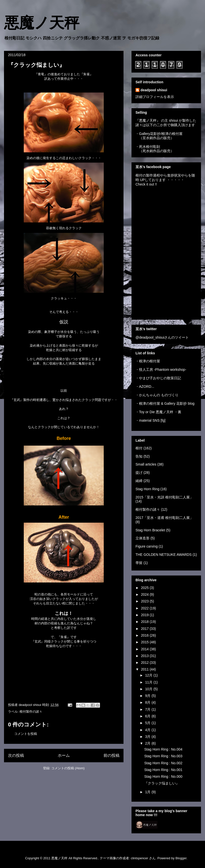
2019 (145, 615)
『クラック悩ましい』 (162, 783)
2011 (145, 669)
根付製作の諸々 (31, 712)
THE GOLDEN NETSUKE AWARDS (164, 555)
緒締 (139, 481)
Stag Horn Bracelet (150, 530)
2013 (145, 656)
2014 (145, 649)
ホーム (64, 755)
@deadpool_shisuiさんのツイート (162, 337)
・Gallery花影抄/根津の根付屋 (159, 134)
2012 (145, 663)
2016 (145, 635)
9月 (148, 696)
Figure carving (147, 546)
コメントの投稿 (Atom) (68, 768)
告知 (139, 456)
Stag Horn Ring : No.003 (163, 756)
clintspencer (139, 858)
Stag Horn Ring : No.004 (163, 749)
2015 (145, 642)
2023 (145, 601)
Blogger (181, 858)
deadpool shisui (154, 90)
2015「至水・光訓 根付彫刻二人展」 (164, 497)
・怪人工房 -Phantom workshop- (161, 370)
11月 (149, 682)
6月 (148, 716)
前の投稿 (111, 755)
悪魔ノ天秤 (42, 23)
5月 (148, 723)
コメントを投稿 (26, 734)
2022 (145, 608)
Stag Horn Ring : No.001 (163, 770)
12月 (149, 675)
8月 (148, 702)
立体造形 (142, 538)
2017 (145, 629)
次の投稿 (16, 755)
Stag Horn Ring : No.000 (163, 776)
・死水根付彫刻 (148, 147)
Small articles (146, 464)
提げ (139, 473)
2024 (145, 594)
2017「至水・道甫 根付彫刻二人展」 (164, 518)
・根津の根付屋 (148, 361)
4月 (148, 730)
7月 (148, 709)
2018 (145, 622)
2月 (148, 743)
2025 (145, 588)
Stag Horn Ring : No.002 (163, 763)
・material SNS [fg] (150, 420)
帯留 (139, 563)
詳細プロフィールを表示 (155, 97)
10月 (149, 689)
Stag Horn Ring (147, 489)
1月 (148, 792)
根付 (139, 448)
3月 (148, 737)
